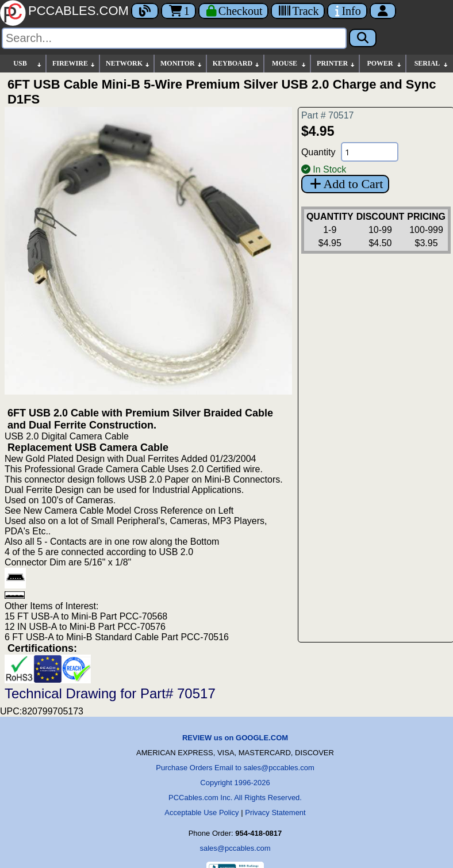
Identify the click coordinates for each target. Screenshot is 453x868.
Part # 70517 (328, 115)
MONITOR (182, 64)
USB (28, 64)
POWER (385, 64)
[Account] (383, 11)
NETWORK (128, 64)
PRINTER (336, 64)
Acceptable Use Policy (201, 812)
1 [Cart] (178, 11)
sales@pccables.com (235, 848)
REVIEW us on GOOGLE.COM (235, 738)
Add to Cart (345, 184)
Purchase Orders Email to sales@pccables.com (235, 768)
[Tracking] (298, 11)
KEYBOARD (237, 64)
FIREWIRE (74, 64)
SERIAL (432, 64)
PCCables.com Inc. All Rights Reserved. (235, 798)
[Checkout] (234, 11)
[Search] (174, 38)
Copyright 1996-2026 (235, 783)
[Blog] (145, 11)
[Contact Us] (347, 11)
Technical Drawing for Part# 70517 (110, 693)
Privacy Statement (275, 812)
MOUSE (289, 64)
